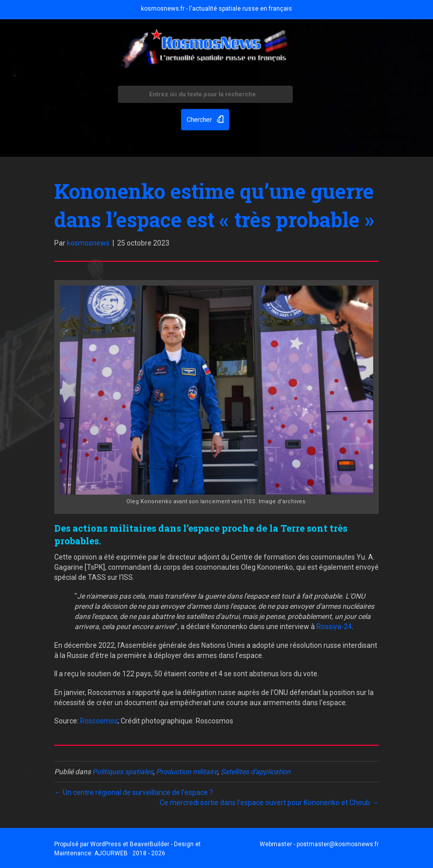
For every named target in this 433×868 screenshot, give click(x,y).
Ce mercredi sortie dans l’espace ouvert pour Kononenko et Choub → (269, 803)
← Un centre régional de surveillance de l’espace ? (134, 792)
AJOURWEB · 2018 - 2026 (130, 853)
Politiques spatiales (123, 772)
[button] (205, 118)
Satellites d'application (256, 772)
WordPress (106, 844)
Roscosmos (99, 721)
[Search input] (206, 95)
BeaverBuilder (150, 844)
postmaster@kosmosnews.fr (338, 844)
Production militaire (187, 772)
